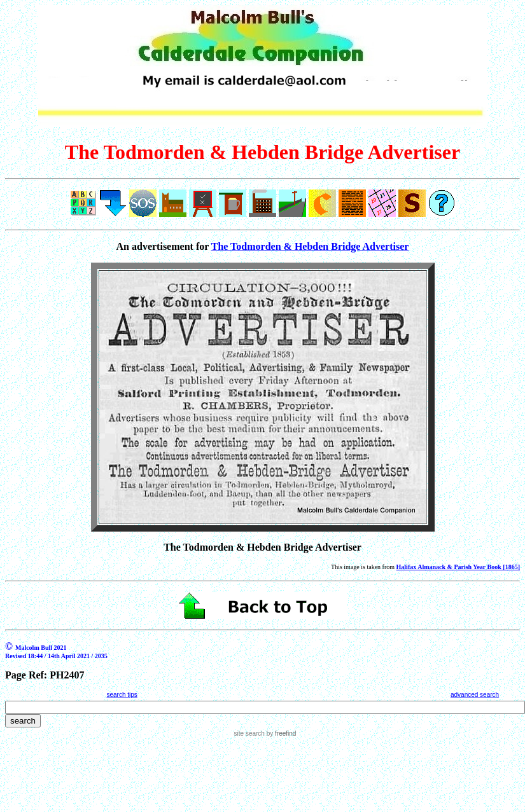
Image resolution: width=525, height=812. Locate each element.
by (280, 733)
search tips (122, 695)
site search (249, 733)
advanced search (475, 695)
